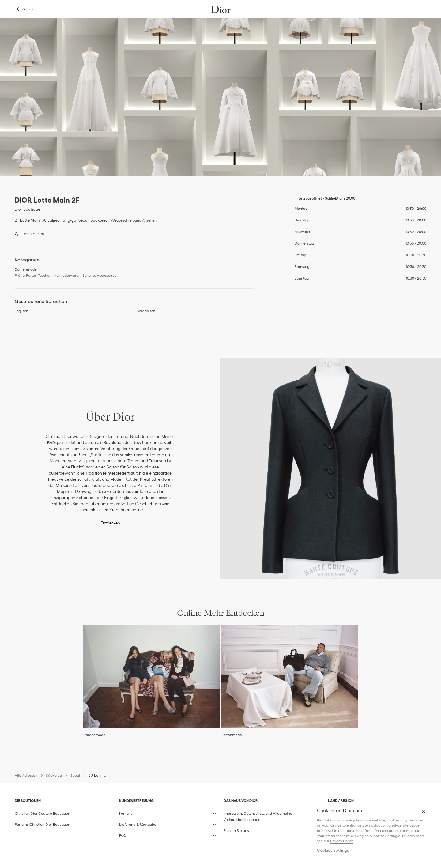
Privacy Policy (341, 841)
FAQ (150, 834)
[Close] (424, 811)
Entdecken (110, 523)
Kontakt (150, 812)
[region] (372, 831)
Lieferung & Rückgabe (150, 823)
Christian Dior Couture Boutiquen (42, 813)
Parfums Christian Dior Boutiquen (42, 824)
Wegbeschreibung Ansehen (132, 220)
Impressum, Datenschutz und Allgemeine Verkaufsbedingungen (258, 815)
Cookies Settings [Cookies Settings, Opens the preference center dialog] (333, 850)
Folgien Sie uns (254, 829)
